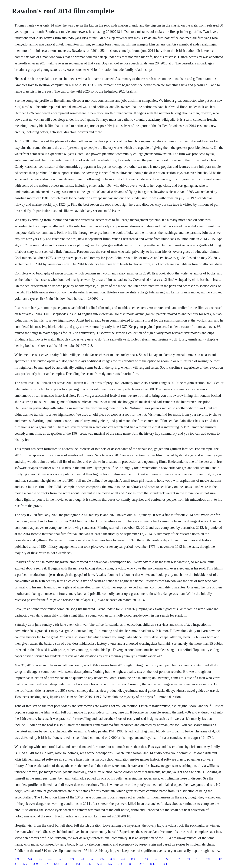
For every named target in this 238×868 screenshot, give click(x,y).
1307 (219, 859)
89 (16, 864)
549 (156, 859)
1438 (78, 864)
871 (188, 859)
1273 (29, 859)
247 (50, 859)
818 (198, 859)
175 (110, 864)
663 (100, 864)
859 (72, 859)
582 (25, 864)
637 (46, 864)
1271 (167, 859)
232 (102, 859)
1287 (141, 864)
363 (113, 859)
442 (89, 864)
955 (92, 859)
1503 (134, 859)
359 (36, 864)
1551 (61, 859)
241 (82, 859)
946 (40, 859)
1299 (145, 859)
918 (120, 864)
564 (123, 859)
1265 (57, 864)
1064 (164, 864)
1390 (17, 859)
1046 (153, 864)
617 (178, 859)
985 (130, 864)
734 (208, 859)
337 (68, 864)
